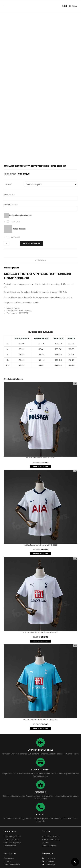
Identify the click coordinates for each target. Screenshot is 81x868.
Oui (15, 222)
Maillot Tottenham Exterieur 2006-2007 (40, 720)
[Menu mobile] (72, 6)
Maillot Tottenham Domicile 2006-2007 (40, 632)
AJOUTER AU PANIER (41, 466)
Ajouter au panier (31, 244)
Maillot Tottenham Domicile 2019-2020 (40, 545)
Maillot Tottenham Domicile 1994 (40, 458)
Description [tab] (40, 260)
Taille (8, 184)
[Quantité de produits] (6, 244)
